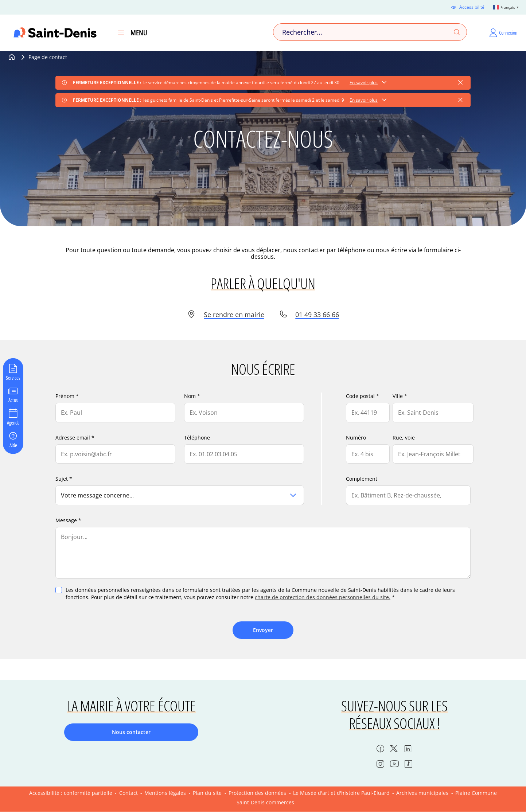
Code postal (360, 396)
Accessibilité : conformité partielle (71, 793)
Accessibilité (472, 7)
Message (66, 520)
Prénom (65, 396)
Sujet (62, 479)
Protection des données (257, 793)
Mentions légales (165, 793)
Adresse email (73, 438)
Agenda (13, 422)
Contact (128, 793)
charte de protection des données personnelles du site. (323, 597)
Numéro (356, 438)
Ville (398, 396)
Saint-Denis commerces (265, 802)
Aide (13, 445)
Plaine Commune (476, 793)
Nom (190, 396)
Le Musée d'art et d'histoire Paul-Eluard (341, 793)
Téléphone (197, 438)
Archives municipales (422, 793)
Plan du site (207, 793)
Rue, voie (404, 438)
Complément (362, 479)
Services (13, 377)
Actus (13, 400)
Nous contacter (131, 732)
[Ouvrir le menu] (121, 33)
